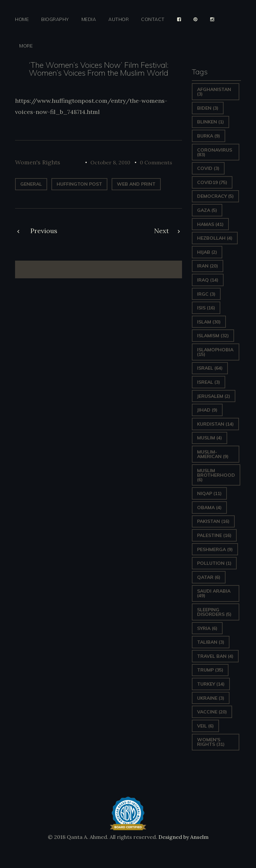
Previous (44, 231)
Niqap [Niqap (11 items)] (209, 493)
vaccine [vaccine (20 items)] (212, 712)
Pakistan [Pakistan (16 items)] (213, 521)
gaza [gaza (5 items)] (207, 210)
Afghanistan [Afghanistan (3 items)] (214, 92)
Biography (55, 19)
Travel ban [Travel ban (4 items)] (215, 656)
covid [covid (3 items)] (208, 168)
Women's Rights (38, 162)
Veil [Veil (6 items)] (205, 726)
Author (119, 19)
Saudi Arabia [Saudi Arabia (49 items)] (214, 593)
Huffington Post (79, 184)
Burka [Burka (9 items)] (209, 136)
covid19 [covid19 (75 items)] (212, 182)
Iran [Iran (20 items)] (208, 266)
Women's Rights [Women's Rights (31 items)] (211, 742)
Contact (153, 19)
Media (89, 19)
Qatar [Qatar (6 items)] (209, 577)
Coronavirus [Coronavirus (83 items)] (215, 152)
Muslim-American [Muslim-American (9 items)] (213, 454)
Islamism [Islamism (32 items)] (213, 336)
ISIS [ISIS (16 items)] (206, 308)
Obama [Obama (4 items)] (209, 508)
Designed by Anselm (183, 837)
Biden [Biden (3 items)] (208, 108)
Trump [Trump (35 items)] (210, 670)
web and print (136, 184)
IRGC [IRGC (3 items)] (206, 294)
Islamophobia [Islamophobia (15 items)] (215, 352)
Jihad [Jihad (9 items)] (207, 410)
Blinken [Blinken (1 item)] (210, 122)
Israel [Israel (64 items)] (210, 368)
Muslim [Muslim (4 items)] (210, 438)
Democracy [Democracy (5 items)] (215, 196)
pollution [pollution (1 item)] (214, 563)
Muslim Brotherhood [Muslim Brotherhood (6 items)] (216, 475)
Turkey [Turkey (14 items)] (211, 684)
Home (22, 19)
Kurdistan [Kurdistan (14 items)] (215, 424)
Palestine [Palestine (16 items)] (214, 535)
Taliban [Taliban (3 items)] (211, 642)
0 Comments (156, 162)
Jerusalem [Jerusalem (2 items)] (214, 396)
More (26, 46)
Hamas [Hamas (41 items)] (210, 224)
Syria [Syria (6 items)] (207, 628)
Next (162, 231)
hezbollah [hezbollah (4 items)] (215, 238)
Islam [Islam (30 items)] (209, 322)
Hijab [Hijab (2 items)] (207, 252)
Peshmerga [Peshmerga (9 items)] (215, 549)
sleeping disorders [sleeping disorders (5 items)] (214, 612)
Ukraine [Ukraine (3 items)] (211, 698)
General (31, 184)
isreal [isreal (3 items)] (209, 382)
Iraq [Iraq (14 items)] (208, 280)
